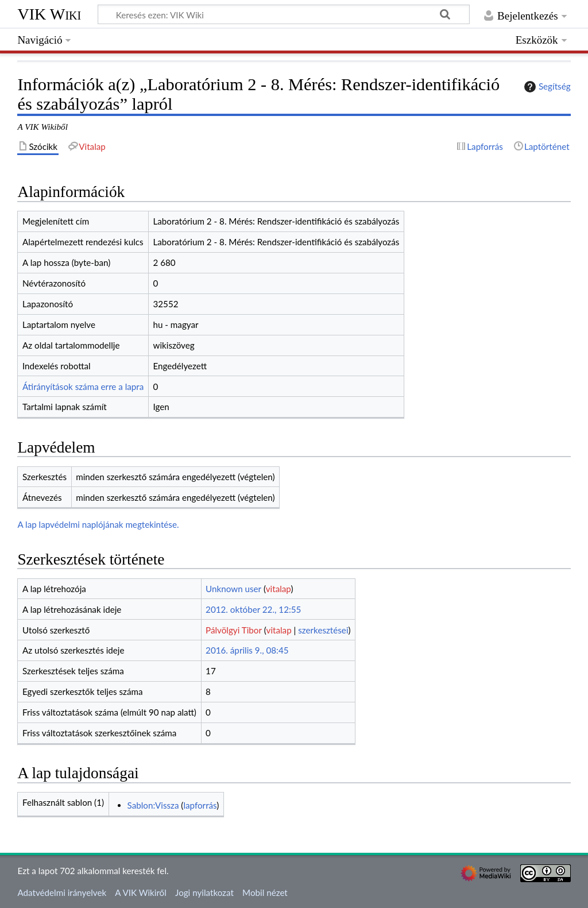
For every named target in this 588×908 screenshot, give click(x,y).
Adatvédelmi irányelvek (62, 892)
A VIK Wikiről (140, 892)
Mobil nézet (265, 892)
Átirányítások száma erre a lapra (83, 387)
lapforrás (200, 805)
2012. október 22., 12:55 (253, 609)
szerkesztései (323, 630)
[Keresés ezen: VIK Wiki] (284, 14)
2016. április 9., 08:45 (247, 650)
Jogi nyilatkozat (204, 892)
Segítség (546, 87)
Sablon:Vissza (153, 805)
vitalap (278, 589)
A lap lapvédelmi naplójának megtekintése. (98, 524)
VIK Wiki (49, 14)
